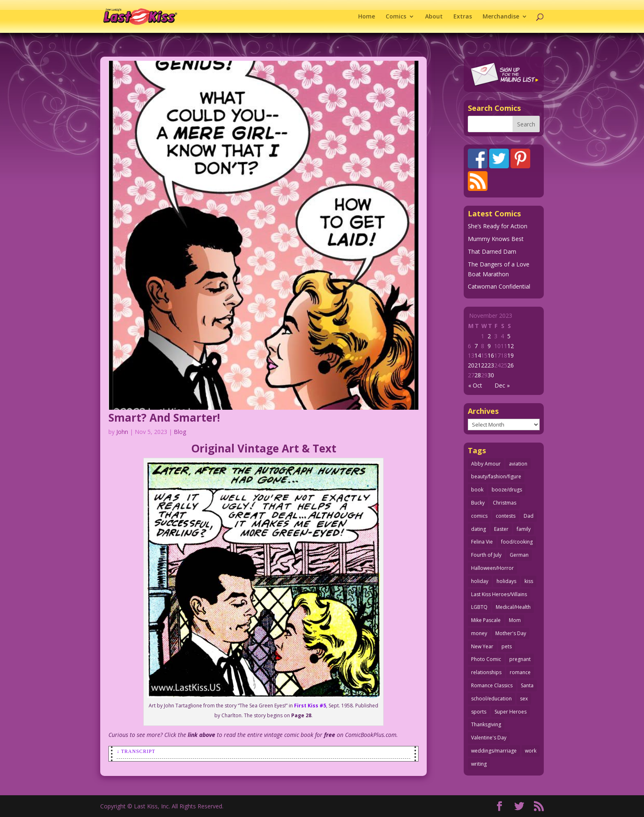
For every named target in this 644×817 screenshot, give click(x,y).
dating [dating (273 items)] (478, 529)
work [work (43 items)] (531, 751)
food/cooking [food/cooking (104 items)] (517, 542)
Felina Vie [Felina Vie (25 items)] (482, 542)
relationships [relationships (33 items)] (486, 672)
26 (511, 365)
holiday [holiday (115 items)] (480, 581)
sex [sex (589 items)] (524, 699)
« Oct (475, 385)
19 (511, 355)
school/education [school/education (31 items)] (491, 699)
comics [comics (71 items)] (479, 516)
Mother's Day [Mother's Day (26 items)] (511, 633)
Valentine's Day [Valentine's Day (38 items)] (489, 738)
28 (478, 375)
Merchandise (501, 17)
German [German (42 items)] (519, 555)
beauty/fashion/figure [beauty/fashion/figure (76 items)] (496, 476)
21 (478, 365)
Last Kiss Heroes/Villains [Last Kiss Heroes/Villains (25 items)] (499, 594)
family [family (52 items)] (524, 529)
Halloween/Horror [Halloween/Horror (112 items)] (492, 568)
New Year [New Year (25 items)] (482, 646)
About (434, 17)
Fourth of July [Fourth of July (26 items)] (486, 555)
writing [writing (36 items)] (479, 764)
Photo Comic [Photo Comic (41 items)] (486, 659)
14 (478, 355)
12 (511, 346)
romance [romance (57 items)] (520, 672)
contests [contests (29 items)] (506, 516)
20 (471, 365)
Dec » (502, 385)
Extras (463, 17)
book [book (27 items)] (477, 490)
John (122, 432)
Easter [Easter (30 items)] (501, 529)
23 (491, 365)
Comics (396, 17)
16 (491, 355)
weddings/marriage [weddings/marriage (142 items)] (494, 751)
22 (484, 365)
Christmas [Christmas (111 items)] (505, 503)
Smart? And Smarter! (164, 418)
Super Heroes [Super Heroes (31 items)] (511, 712)
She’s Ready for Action (498, 226)
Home (367, 17)
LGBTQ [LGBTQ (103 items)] (479, 607)
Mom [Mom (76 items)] (515, 620)
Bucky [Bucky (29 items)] (478, 503)
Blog (180, 432)
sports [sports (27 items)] (479, 712)
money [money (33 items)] (479, 633)
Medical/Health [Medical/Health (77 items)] (513, 607)
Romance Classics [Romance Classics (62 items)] (492, 685)
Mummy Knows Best (496, 239)
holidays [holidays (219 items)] (506, 581)
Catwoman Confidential (499, 286)
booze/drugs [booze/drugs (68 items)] (507, 490)
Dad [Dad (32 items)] (529, 516)
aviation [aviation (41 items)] (518, 464)
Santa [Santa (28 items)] (527, 685)
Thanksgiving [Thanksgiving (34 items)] (486, 724)
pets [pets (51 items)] (507, 646)
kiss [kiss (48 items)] (529, 581)
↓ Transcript (136, 751)
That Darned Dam (492, 251)
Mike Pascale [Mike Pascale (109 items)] (486, 620)
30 (491, 375)
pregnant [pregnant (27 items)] (520, 659)
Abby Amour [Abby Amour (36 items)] (486, 464)
